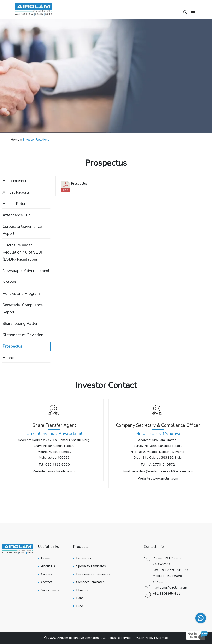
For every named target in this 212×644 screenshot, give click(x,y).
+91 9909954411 (166, 594)
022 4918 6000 (58, 465)
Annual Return (15, 204)
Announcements (17, 181)
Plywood (83, 590)
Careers (47, 574)
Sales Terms (50, 590)
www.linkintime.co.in (62, 471)
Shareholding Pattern (21, 324)
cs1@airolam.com (180, 471)
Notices (9, 282)
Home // (17, 140)
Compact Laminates (90, 582)
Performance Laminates (93, 574)
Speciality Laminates (91, 566)
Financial (10, 358)
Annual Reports (16, 192)
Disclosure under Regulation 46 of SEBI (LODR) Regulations (22, 252)
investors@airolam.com (149, 471)
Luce (80, 606)
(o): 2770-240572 (161, 465)
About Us (48, 566)
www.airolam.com (165, 478)
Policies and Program (21, 294)
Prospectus (12, 346)
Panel (80, 598)
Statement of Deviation (23, 335)
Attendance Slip (17, 215)
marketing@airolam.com (170, 588)
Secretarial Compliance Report (23, 309)
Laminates (84, 558)
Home (45, 558)
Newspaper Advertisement (26, 271)
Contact (46, 582)
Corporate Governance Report (22, 230)
